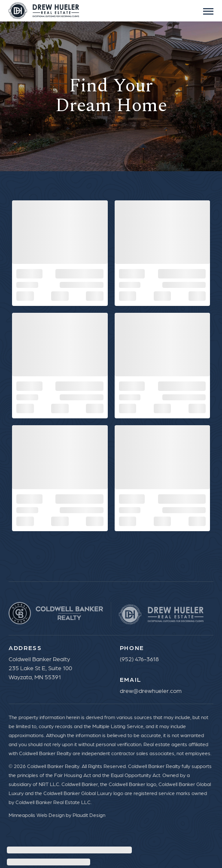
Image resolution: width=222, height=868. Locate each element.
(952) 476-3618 (139, 659)
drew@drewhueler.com (151, 690)
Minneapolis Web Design (36, 815)
